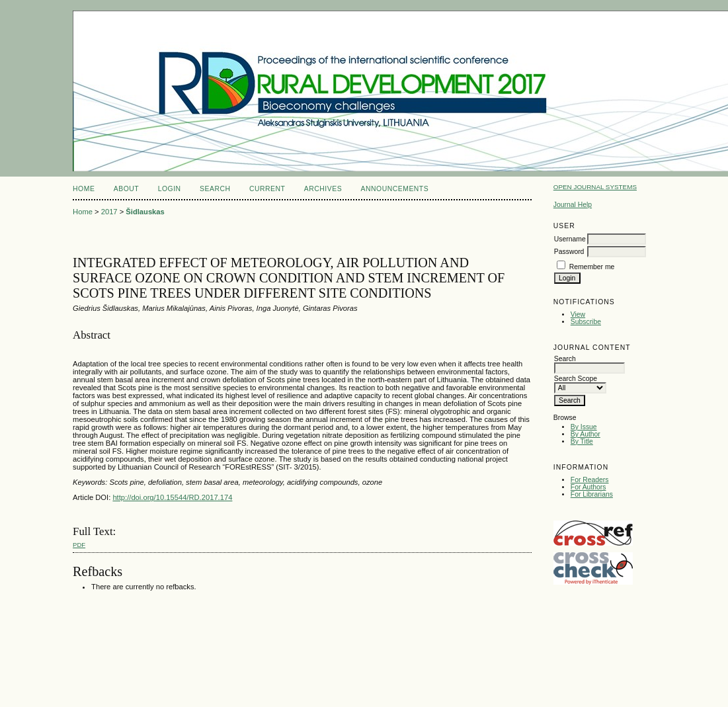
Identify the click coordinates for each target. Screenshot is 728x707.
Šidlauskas (145, 212)
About (126, 189)
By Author (586, 434)
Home (84, 189)
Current (267, 189)
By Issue (584, 427)
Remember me (592, 267)
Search (215, 189)
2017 (109, 212)
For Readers (590, 480)
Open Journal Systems (595, 187)
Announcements (395, 189)
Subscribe (586, 322)
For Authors (588, 487)
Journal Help (573, 205)
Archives (323, 189)
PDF (79, 545)
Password (569, 252)
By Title (582, 441)
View (578, 314)
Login (170, 189)
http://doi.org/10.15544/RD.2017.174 (172, 497)
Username (570, 239)
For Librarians (592, 494)
